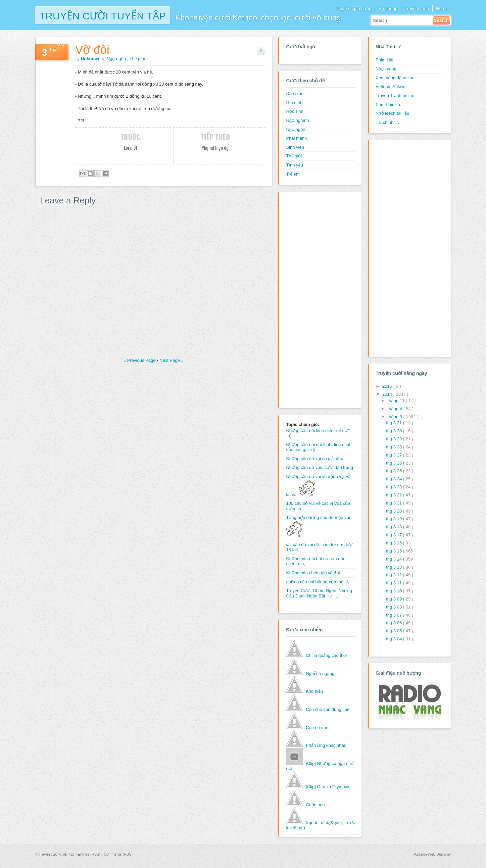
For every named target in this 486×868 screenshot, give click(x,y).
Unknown (91, 59)
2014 (388, 394)
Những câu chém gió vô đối (313, 573)
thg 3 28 (395, 447)
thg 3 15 (395, 551)
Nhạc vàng (386, 69)
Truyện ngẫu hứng (353, 9)
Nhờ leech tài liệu (392, 113)
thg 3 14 (395, 559)
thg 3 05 (395, 631)
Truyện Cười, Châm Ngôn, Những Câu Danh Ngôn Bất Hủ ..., (319, 593)
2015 (388, 386)
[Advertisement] (313, 299)
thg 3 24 (395, 479)
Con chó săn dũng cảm (328, 709)
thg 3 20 (395, 511)
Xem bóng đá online (395, 78)
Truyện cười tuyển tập (103, 15)
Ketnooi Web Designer (433, 854)
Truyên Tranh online (395, 95)
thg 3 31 (395, 423)
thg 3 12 (395, 575)
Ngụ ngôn (117, 59)
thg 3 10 (395, 591)
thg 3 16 (395, 543)
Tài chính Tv (387, 122)
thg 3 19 (395, 519)
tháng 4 (396, 409)
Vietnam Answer (391, 86)
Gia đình (294, 103)
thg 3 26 (395, 463)
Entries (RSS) (90, 854)
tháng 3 (396, 417)
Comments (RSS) (118, 854)
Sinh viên (295, 147)
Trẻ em (293, 174)
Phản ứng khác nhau (326, 745)
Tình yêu (295, 165)
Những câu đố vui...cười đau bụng (320, 467)
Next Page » (172, 360)
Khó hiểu (314, 691)
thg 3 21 (395, 503)
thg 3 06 (395, 623)
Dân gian (295, 93)
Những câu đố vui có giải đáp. (315, 459)
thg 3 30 (395, 431)
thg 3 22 (395, 495)
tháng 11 (397, 401)
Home (442, 9)
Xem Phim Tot (389, 105)
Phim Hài (384, 60)
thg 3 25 (395, 471)
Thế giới (137, 59)
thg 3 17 (395, 535)
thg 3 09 (395, 599)
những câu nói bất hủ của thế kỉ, (317, 582)
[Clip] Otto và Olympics (328, 787)
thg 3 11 (395, 583)
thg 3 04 (395, 639)
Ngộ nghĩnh (297, 120)
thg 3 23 (395, 487)
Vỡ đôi (92, 50)
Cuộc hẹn (315, 805)
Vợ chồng (388, 9)
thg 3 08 (395, 607)
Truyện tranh (417, 9)
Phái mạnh (296, 138)
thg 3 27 (395, 455)
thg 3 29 (395, 439)
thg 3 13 (395, 567)
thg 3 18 (395, 527)
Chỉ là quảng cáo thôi (326, 655)
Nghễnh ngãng (320, 673)
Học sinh (295, 111)
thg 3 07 (395, 615)
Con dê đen (317, 728)
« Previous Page (140, 360)
